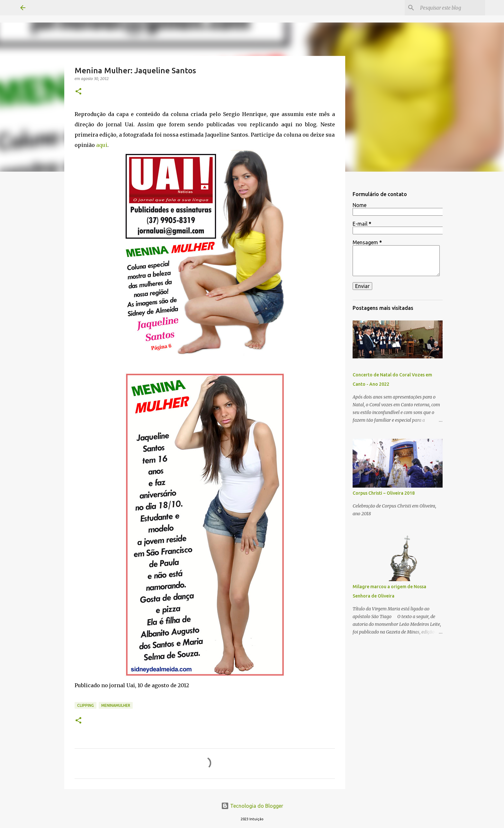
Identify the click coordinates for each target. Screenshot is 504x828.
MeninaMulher (116, 705)
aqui (102, 145)
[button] (78, 92)
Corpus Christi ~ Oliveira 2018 (384, 493)
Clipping (85, 705)
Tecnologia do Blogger (252, 806)
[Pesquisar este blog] (451, 8)
